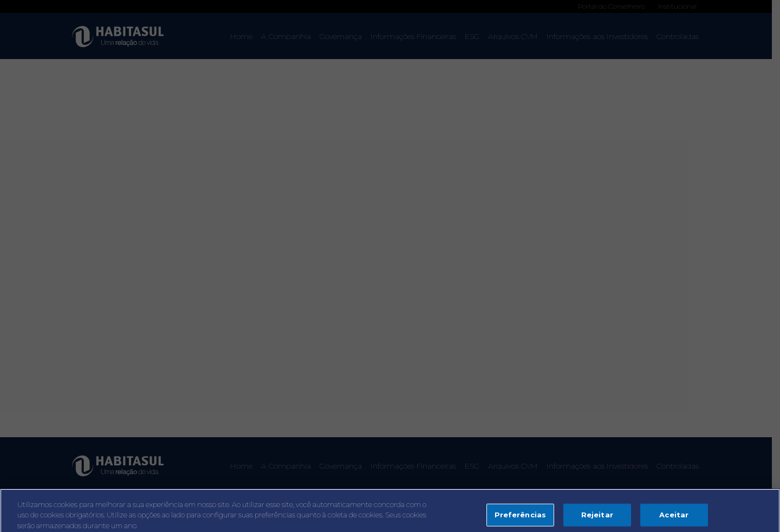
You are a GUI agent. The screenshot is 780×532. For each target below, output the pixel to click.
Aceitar (674, 517)
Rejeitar (597, 517)
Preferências (521, 517)
